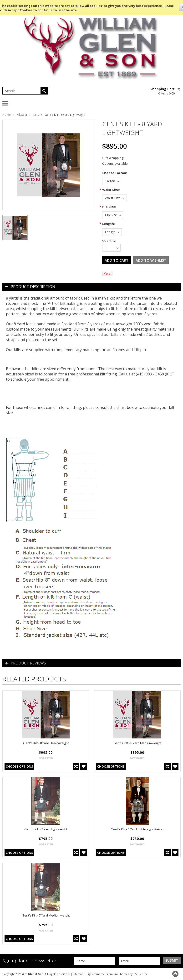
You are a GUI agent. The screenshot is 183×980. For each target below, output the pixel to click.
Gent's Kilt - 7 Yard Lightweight (46, 829)
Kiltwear (22, 115)
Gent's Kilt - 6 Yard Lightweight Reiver (137, 829)
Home (7, 115)
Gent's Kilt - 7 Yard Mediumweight (46, 915)
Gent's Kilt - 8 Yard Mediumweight (137, 743)
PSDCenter (140, 974)
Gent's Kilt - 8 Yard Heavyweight (46, 743)
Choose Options (19, 766)
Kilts (36, 115)
